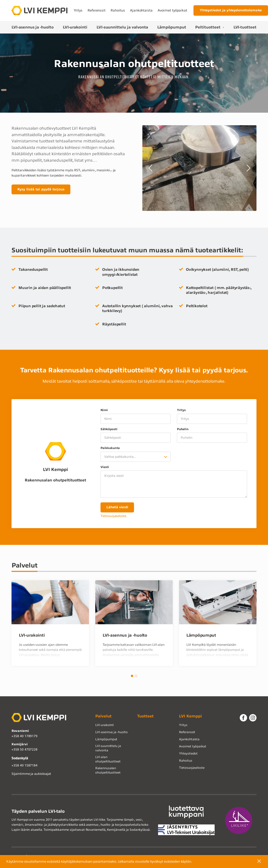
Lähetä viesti (118, 508)
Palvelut (103, 717)
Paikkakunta (110, 448)
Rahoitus (118, 10)
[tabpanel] (50, 624)
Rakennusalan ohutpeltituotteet (108, 771)
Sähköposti (109, 429)
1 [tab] (132, 677)
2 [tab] (136, 677)
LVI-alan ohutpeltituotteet (108, 760)
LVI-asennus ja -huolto (33, 27)
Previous (151, 168)
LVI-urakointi (75, 27)
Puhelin (183, 429)
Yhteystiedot (188, 754)
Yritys (78, 10)
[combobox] (136, 457)
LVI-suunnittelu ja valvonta (122, 27)
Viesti (105, 467)
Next (248, 168)
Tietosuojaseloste (113, 516)
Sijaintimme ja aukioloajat (31, 775)
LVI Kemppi (190, 717)
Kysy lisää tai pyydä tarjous (41, 190)
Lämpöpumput (172, 27)
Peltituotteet (208, 27)
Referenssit (97, 10)
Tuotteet (145, 717)
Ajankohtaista (141, 10)
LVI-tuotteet (245, 27)
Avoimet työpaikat (172, 10)
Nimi (104, 410)
